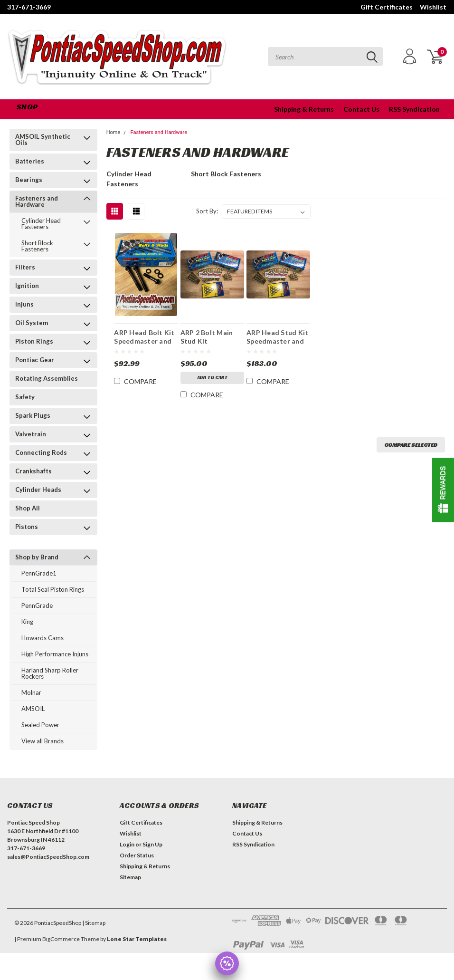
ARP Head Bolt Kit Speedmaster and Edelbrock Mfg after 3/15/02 (144, 336)
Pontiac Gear (35, 360)
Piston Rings (34, 341)
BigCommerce (61, 939)
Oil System (32, 323)
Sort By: (207, 211)
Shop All (28, 508)
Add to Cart (212, 378)
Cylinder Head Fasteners (41, 224)
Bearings (29, 180)
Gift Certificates (387, 7)
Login (127, 844)
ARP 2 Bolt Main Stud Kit (207, 336)
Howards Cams (43, 638)
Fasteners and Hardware (37, 201)
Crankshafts (33, 471)
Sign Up (152, 844)
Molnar (31, 692)
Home (113, 132)
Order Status (137, 855)
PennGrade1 (39, 573)
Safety (25, 397)
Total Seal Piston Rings (53, 589)
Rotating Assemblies (47, 378)
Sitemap (130, 877)
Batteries (30, 161)
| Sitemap (94, 923)
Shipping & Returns (304, 109)
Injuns (24, 304)
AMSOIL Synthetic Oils (43, 139)
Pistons (27, 527)
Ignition (27, 286)
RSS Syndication (414, 109)
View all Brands (43, 741)
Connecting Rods (41, 452)
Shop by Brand (37, 557)
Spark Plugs (33, 415)
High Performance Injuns (55, 654)
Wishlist (433, 7)
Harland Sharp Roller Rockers (50, 673)
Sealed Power (40, 725)
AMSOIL (33, 709)
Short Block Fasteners (37, 246)
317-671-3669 (29, 7)
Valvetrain (31, 434)
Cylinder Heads (38, 490)
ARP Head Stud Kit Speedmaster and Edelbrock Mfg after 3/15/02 (277, 336)
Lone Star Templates (137, 939)
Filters (25, 267)
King (27, 622)
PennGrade (37, 605)
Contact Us (361, 109)
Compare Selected (411, 445)
